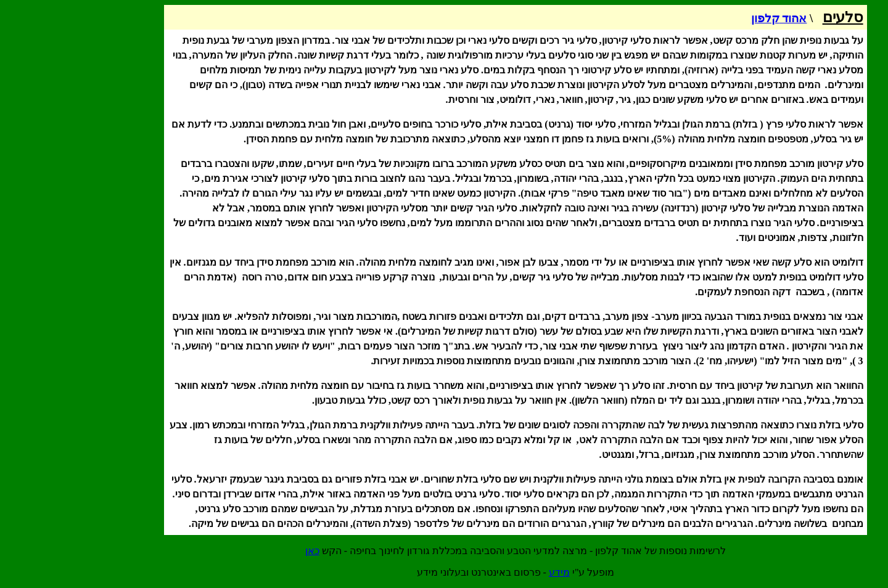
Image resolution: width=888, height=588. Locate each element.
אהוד (708, 18)
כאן (241, 551)
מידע (488, 572)
